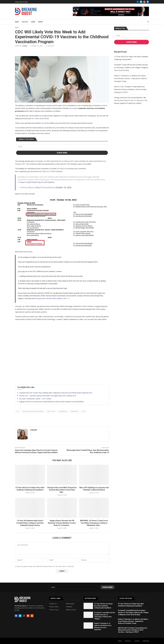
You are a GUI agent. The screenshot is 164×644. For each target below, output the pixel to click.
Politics (25, 22)
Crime (33, 22)
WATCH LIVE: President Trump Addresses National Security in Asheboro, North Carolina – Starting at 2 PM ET (131, 89)
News (17, 22)
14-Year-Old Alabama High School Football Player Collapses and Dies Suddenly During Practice (30, 523)
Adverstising (70, 604)
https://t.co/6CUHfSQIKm (46, 182)
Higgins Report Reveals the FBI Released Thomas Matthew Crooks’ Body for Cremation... (62, 523)
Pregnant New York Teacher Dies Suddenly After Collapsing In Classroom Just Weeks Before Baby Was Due (56, 393)
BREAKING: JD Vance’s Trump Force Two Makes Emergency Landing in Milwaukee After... (94, 523)
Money (40, 22)
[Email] (148, 2)
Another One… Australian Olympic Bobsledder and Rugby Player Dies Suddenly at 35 (48, 396)
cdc (18, 411)
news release (45, 133)
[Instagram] (144, 2)
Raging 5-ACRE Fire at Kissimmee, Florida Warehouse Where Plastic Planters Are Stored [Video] (51, 402)
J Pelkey (25, 46)
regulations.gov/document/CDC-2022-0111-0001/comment (41, 171)
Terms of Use (54, 610)
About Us (128, 641)
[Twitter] (141, 2)
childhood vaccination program (33, 411)
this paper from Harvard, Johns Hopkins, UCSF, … (52, 298)
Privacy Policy (54, 607)
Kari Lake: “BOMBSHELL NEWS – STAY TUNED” (35, 399)
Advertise (146, 641)
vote (83, 411)
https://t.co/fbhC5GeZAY (29, 182)
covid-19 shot (51, 411)
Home (120, 641)
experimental (63, 411)
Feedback (69, 607)
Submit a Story (71, 610)
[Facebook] (138, 2)
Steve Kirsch (40, 118)
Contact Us (53, 604)
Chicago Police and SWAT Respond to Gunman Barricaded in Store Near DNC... (62, 490)
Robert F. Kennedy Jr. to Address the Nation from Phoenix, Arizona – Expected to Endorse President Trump (131, 78)
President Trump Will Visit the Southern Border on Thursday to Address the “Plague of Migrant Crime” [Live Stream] (131, 67)
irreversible (75, 411)
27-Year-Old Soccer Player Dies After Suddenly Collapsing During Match (103, 606)
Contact (137, 641)
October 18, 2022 (63, 187)
